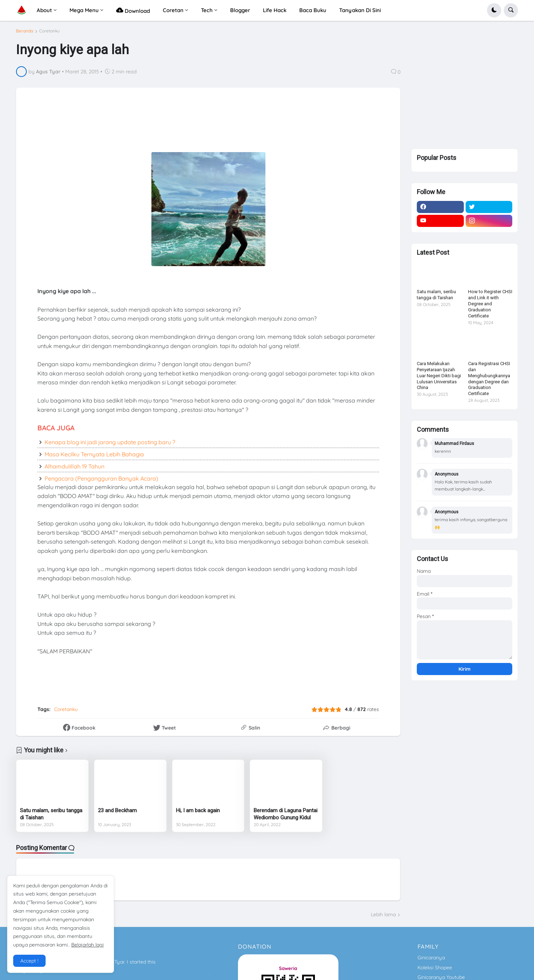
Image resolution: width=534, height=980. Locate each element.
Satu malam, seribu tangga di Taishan (51, 814)
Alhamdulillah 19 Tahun (74, 466)
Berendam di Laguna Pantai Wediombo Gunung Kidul (286, 814)
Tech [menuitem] (207, 10)
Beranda (25, 31)
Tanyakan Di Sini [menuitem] (360, 10)
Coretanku (50, 31)
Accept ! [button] (29, 961)
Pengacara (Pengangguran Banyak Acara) (101, 478)
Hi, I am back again (198, 810)
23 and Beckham (117, 810)
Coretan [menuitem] (173, 10)
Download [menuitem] (133, 10)
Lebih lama (383, 914)
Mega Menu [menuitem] (84, 10)
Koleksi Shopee (435, 968)
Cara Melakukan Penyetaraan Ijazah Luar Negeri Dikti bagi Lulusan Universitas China (439, 378)
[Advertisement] (198, 125)
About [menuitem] (44, 10)
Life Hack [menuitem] (275, 10)
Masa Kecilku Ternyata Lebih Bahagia (94, 454)
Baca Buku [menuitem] (313, 10)
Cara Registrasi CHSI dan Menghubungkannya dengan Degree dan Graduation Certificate (489, 381)
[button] (494, 10)
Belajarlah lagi (87, 945)
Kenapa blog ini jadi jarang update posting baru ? (110, 442)
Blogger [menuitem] (240, 10)
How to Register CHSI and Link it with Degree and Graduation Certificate (490, 307)
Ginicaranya (431, 958)
